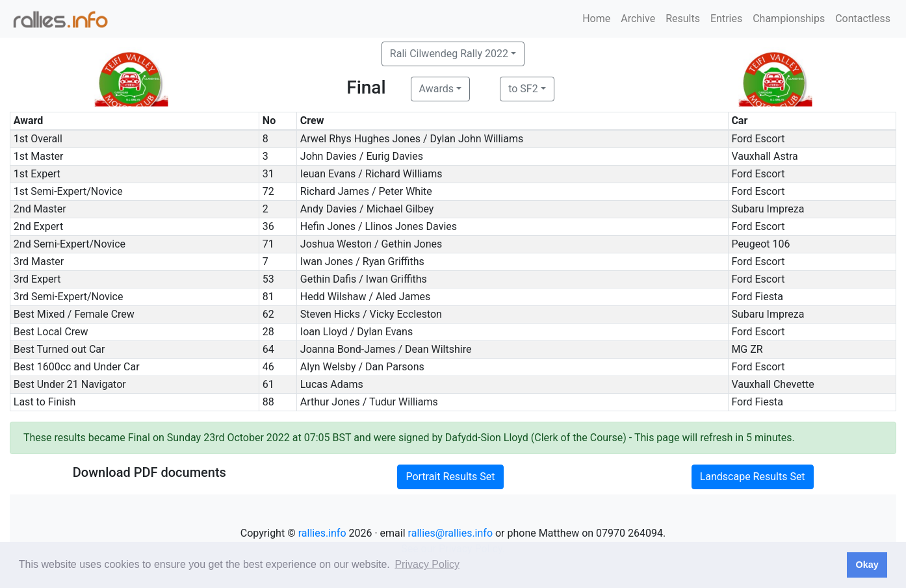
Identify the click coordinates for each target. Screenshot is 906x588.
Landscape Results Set (753, 477)
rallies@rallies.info (450, 533)
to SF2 (523, 89)
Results (683, 19)
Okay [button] (867, 565)
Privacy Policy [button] (427, 564)
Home (596, 19)
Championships (789, 19)
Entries (726, 19)
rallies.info (322, 533)
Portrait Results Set (450, 477)
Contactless (863, 19)
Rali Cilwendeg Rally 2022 (449, 54)
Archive (638, 19)
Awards (436, 89)
